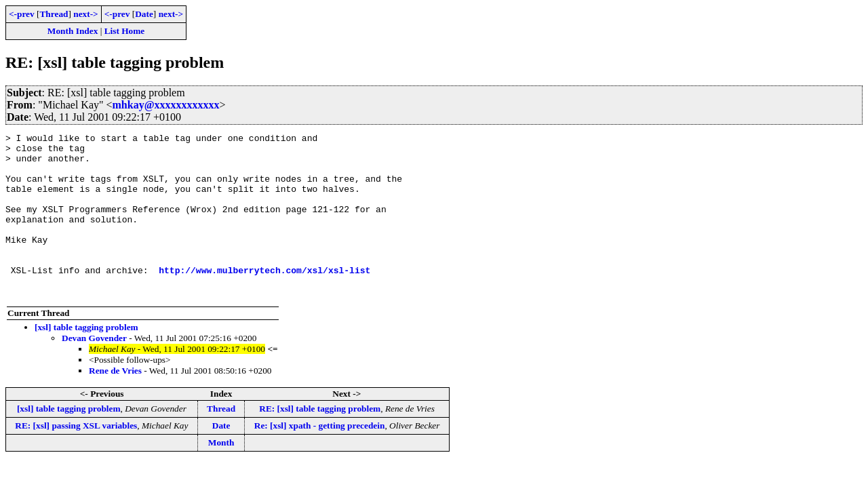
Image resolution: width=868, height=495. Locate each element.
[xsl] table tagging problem (86, 360)
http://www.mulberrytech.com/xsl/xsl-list (264, 298)
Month (221, 475)
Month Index (73, 31)
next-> (85, 14)
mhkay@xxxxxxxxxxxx (166, 105)
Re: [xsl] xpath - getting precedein (320, 458)
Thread (54, 14)
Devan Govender (94, 371)
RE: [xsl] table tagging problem (320, 441)
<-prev (22, 14)
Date (144, 14)
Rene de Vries (115, 403)
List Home (125, 31)
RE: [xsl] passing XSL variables (76, 458)
